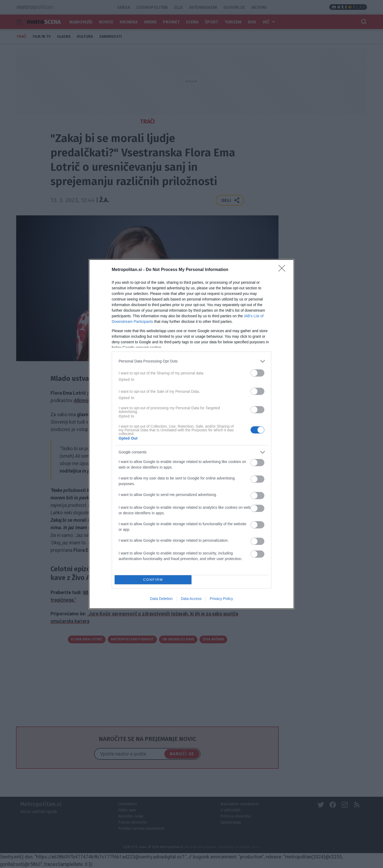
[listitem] (191, 361)
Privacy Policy (221, 599)
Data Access (191, 599)
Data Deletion (161, 599)
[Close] (284, 270)
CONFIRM (153, 580)
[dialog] (191, 434)
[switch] (257, 373)
